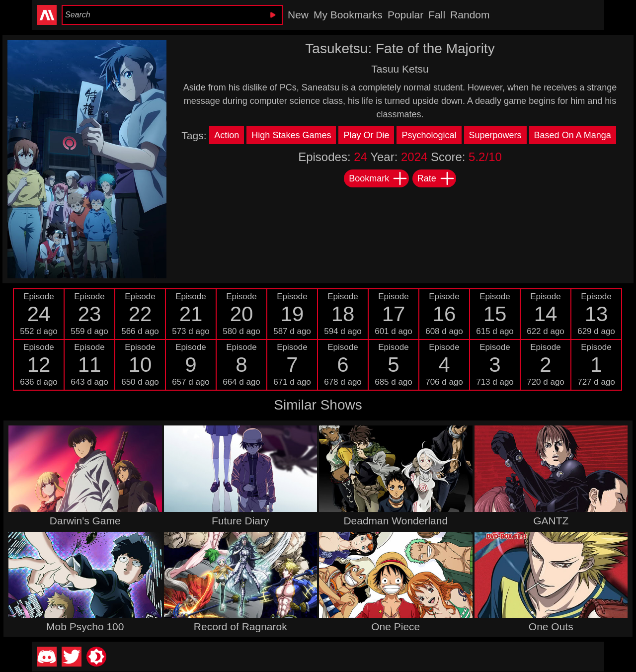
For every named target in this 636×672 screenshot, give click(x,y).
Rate (436, 178)
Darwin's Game (85, 521)
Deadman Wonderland (396, 521)
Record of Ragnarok (240, 627)
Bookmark (378, 178)
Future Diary (240, 521)
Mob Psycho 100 (85, 627)
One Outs (551, 627)
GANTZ (551, 521)
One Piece (396, 627)
